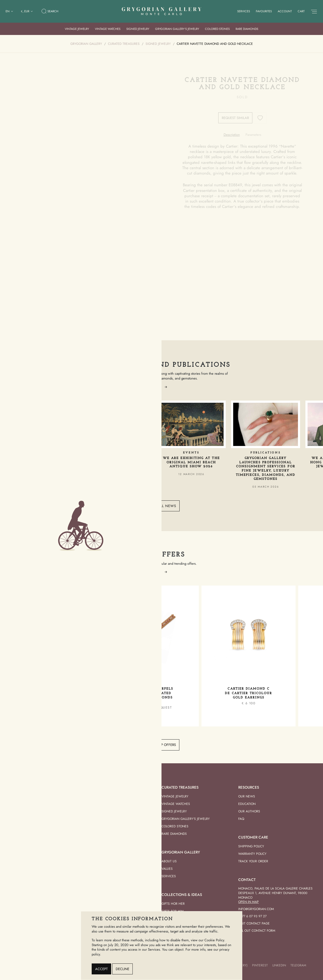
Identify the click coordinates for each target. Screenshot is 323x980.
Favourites (264, 11)
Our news (247, 796)
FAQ (241, 819)
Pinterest (260, 965)
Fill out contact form (257, 931)
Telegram (298, 965)
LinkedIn (279, 965)
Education (247, 804)
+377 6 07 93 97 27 (252, 916)
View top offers (162, 745)
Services (244, 11)
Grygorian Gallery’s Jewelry (177, 29)
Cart (301, 11)
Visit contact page (254, 923)
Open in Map (249, 902)
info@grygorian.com (256, 909)
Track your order (253, 861)
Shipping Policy (251, 846)
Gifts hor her (173, 904)
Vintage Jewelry (77, 29)
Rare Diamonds (247, 29)
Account (285, 11)
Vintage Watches (108, 29)
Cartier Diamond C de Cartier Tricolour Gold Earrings (249, 693)
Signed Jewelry (138, 29)
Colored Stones (217, 29)
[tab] (232, 135)
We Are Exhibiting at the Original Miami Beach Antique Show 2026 (191, 462)
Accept (101, 969)
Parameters (253, 135)
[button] (166, 387)
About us (169, 861)
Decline (122, 969)
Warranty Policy (252, 854)
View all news (161, 506)
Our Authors (249, 811)
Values (167, 869)
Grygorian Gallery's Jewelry (186, 819)
